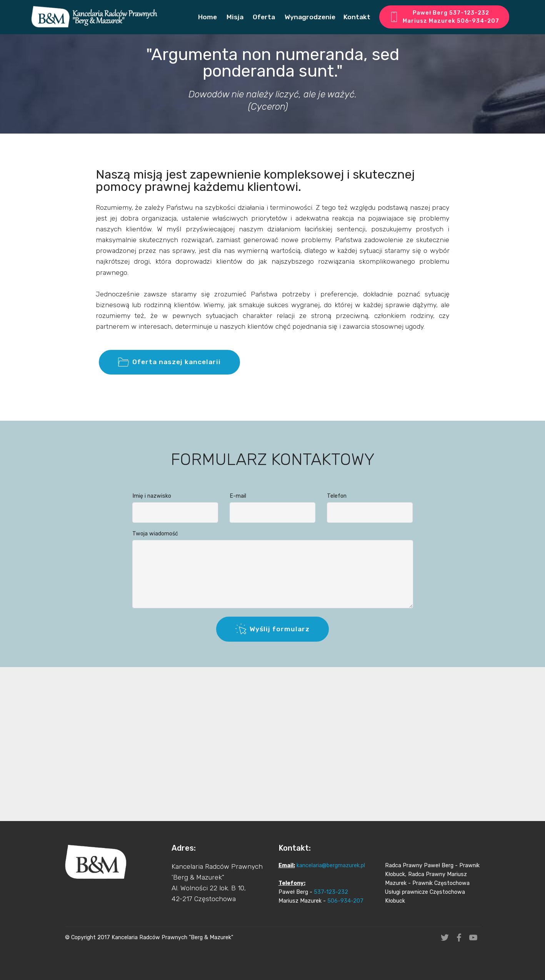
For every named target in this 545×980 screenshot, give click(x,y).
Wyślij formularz (272, 646)
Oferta (263, 17)
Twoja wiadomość (155, 539)
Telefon (337, 502)
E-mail (238, 502)
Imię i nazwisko (152, 502)
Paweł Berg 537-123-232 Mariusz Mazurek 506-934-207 (444, 17)
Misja (234, 17)
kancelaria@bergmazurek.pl (331, 901)
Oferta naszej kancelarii (169, 379)
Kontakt (357, 17)
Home (207, 17)
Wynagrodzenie (309, 17)
